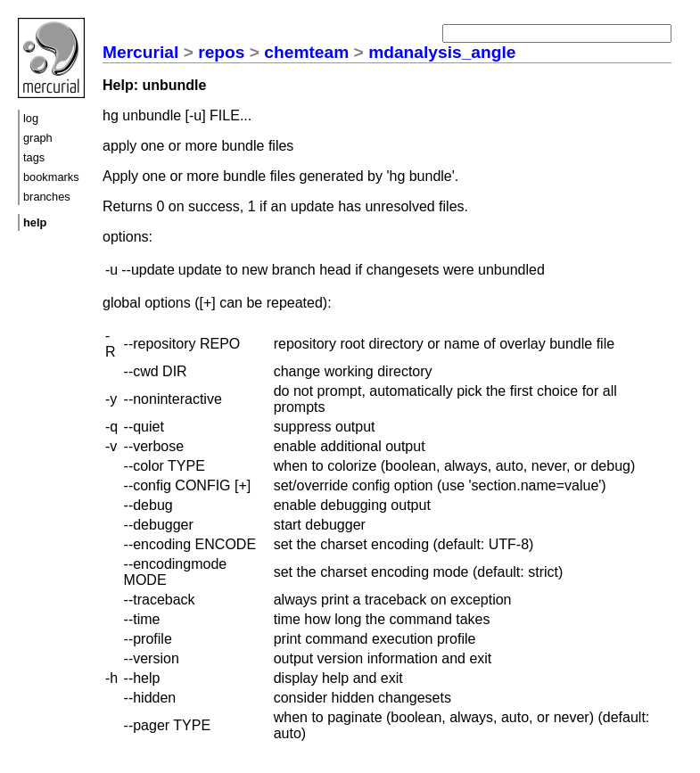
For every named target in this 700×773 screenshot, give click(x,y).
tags (34, 157)
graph (38, 138)
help (35, 222)
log (31, 118)
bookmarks (51, 177)
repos (221, 52)
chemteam (306, 52)
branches (47, 197)
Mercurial (140, 52)
